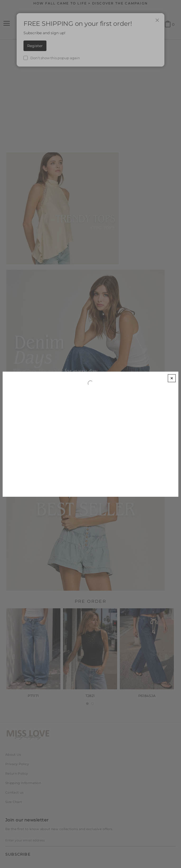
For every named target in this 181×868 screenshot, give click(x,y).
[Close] (172, 378)
